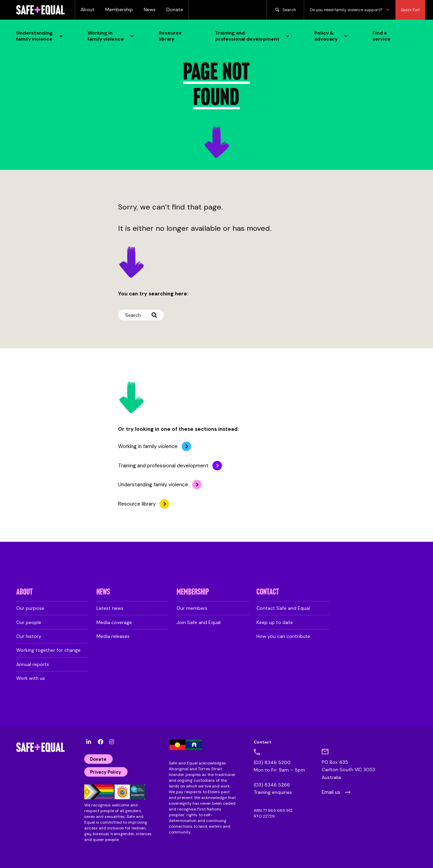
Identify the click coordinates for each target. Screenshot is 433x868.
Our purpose (30, 608)
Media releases (113, 636)
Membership (119, 9)
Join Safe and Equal (199, 622)
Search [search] (285, 10)
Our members (192, 608)
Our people (29, 622)
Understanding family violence (153, 485)
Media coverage (114, 622)
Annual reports (33, 664)
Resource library (137, 504)
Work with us (31, 678)
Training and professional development (163, 466)
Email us (331, 792)
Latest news (110, 608)
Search (141, 315)
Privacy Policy (106, 772)
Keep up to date (275, 622)
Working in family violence (148, 446)
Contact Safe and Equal (283, 608)
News (150, 9)
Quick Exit (410, 10)
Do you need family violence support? (350, 10)
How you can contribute (283, 636)
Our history (29, 636)
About (87, 9)
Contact (268, 592)
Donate (175, 9)
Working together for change (48, 650)
